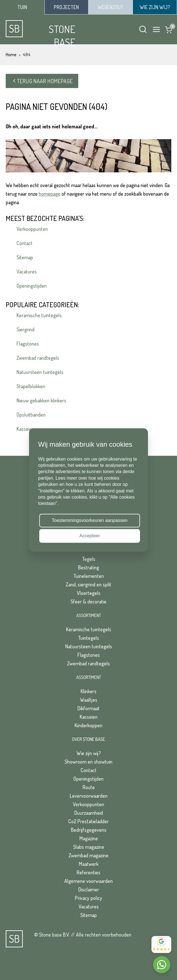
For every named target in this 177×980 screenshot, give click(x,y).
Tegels (89, 559)
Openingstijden (32, 286)
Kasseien (89, 717)
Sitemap (25, 257)
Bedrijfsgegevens (89, 830)
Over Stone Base (88, 739)
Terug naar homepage (42, 81)
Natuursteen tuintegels (40, 372)
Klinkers (88, 691)
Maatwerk (89, 864)
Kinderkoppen (88, 725)
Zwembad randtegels (38, 358)
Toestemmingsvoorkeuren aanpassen (90, 520)
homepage (50, 194)
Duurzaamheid (89, 813)
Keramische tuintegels (39, 315)
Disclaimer (89, 889)
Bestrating (88, 567)
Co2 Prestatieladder (88, 821)
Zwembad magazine (88, 855)
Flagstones (28, 344)
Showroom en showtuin (88, 762)
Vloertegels (89, 593)
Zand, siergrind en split (88, 584)
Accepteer (90, 536)
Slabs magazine (89, 847)
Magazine (89, 838)
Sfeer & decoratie (88, 601)
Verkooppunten (32, 229)
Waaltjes (89, 700)
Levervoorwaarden (89, 796)
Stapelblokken (31, 386)
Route (89, 787)
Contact (24, 243)
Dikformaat (88, 708)
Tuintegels (88, 638)
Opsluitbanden (31, 415)
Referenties (88, 872)
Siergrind (25, 329)
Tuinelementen (89, 576)
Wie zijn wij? (89, 753)
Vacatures (27, 271)
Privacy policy (88, 898)
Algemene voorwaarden (88, 881)
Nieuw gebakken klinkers (41, 400)
